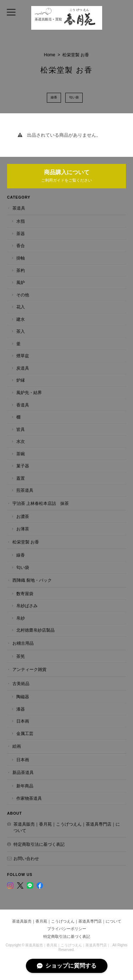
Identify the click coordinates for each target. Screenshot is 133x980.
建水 (21, 319)
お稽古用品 (23, 643)
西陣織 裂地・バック (32, 580)
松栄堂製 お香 (26, 542)
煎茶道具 (25, 490)
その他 (23, 295)
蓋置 (21, 478)
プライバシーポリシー (67, 929)
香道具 (23, 405)
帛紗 (21, 618)
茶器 (21, 233)
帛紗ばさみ (27, 606)
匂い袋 (74, 97)
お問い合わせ (26, 858)
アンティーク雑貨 (29, 669)
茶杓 (21, 270)
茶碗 (21, 454)
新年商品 (25, 786)
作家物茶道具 (29, 798)
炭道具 (23, 368)
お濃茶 (23, 516)
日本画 (23, 721)
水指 (21, 221)
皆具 (21, 429)
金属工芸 (25, 733)
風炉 (21, 282)
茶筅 (21, 656)
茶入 (21, 331)
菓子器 (23, 466)
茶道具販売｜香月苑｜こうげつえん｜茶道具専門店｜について (67, 827)
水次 (21, 441)
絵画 (17, 746)
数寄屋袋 (25, 594)
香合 (21, 246)
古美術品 (21, 683)
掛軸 (21, 258)
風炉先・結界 (29, 392)
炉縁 (21, 380)
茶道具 (19, 208)
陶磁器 (23, 697)
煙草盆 (23, 356)
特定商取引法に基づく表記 (39, 844)
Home (50, 55)
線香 (54, 97)
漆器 (21, 709)
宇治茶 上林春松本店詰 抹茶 (41, 503)
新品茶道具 (23, 772)
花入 (21, 307)
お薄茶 (23, 529)
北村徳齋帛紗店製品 (35, 630)
